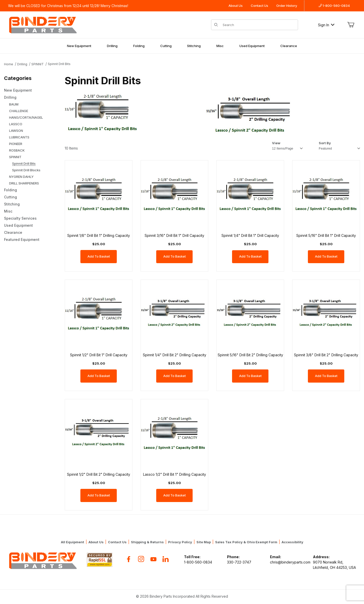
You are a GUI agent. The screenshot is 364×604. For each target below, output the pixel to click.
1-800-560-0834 (334, 6)
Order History (287, 6)
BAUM (14, 104)
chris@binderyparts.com (290, 562)
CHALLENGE (19, 111)
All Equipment (73, 542)
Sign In (326, 25)
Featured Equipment (22, 239)
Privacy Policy (180, 542)
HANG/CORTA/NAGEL (26, 117)
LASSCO (16, 124)
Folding (139, 46)
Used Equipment (252, 46)
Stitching (194, 46)
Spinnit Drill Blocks (26, 170)
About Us (236, 6)
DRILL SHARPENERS (24, 183)
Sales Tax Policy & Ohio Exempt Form (246, 542)
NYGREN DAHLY (21, 177)
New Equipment (79, 46)
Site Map (204, 542)
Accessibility (292, 542)
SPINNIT (38, 64)
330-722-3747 (239, 562)
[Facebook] (129, 559)
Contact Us (259, 6)
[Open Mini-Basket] (351, 25)
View (276, 143)
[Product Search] (259, 25)
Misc (220, 46)
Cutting (166, 46)
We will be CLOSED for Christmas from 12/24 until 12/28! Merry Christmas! (68, 6)
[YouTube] (153, 559)
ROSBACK (17, 150)
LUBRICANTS (19, 137)
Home (9, 64)
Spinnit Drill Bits (59, 64)
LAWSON (16, 131)
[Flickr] (166, 559)
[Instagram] (141, 559)
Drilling (112, 46)
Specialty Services (20, 218)
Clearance (289, 46)
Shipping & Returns (147, 542)
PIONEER (16, 144)
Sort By (325, 143)
